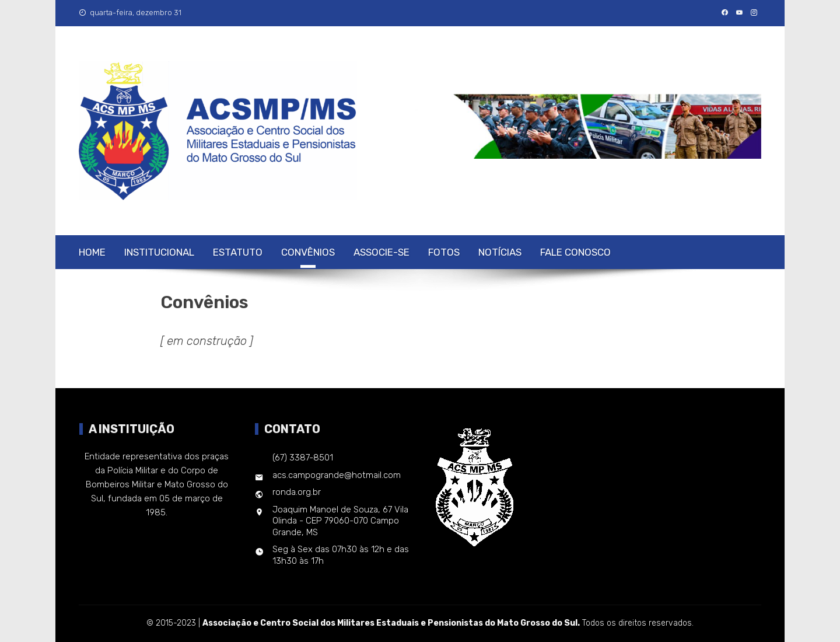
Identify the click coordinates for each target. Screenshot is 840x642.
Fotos (444, 252)
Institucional (159, 252)
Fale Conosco (575, 252)
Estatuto (238, 252)
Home (92, 252)
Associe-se (381, 252)
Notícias (500, 252)
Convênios (308, 252)
